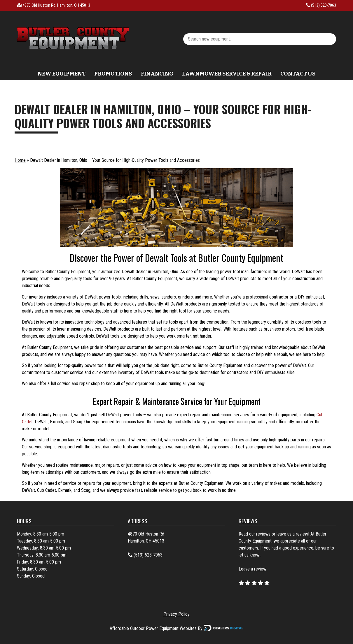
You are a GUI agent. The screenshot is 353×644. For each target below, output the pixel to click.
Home (20, 160)
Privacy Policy (176, 614)
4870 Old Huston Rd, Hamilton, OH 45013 (56, 5)
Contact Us (298, 74)
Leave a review (252, 569)
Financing (157, 74)
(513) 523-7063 (321, 5)
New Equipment (62, 74)
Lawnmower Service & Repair (227, 74)
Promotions (113, 74)
